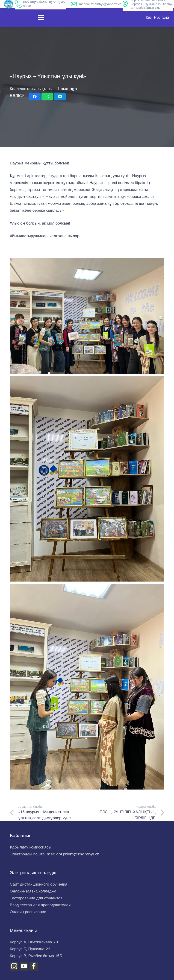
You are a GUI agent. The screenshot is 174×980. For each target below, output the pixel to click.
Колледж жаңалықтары (31, 89)
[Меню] (41, 18)
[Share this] (35, 97)
